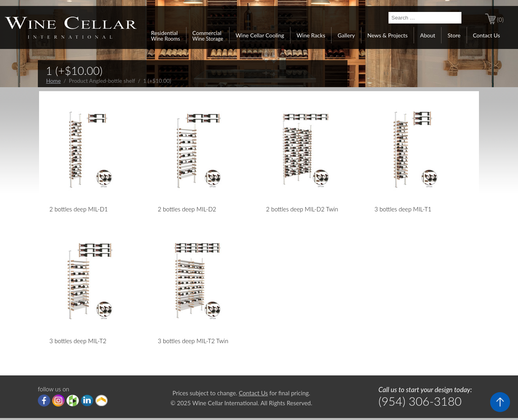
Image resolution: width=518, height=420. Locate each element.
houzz (73, 400)
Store (454, 35)
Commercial (208, 35)
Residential (166, 35)
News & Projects (388, 35)
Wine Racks (311, 35)
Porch (101, 400)
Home (54, 81)
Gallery (346, 35)
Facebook (44, 400)
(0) (500, 20)
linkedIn (87, 400)
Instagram (58, 400)
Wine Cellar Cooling (260, 35)
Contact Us (487, 35)
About (428, 35)
